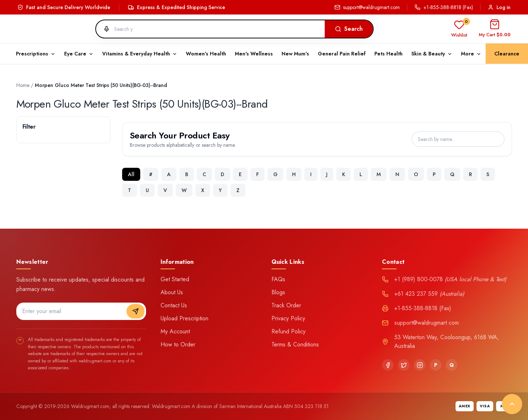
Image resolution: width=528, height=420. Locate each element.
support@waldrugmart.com (367, 7)
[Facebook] (388, 365)
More (471, 54)
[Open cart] (495, 29)
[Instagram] (420, 365)
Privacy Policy (288, 318)
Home (23, 85)
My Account (175, 331)
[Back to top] (512, 404)
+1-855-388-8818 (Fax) (444, 7)
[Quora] (452, 365)
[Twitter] (404, 365)
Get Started (175, 279)
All (131, 174)
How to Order (178, 344)
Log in (499, 7)
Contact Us (174, 305)
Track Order (286, 305)
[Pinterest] (436, 365)
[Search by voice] (104, 29)
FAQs (278, 279)
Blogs (278, 292)
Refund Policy (288, 331)
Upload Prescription (184, 318)
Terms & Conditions (295, 344)
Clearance (507, 54)
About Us (172, 292)
